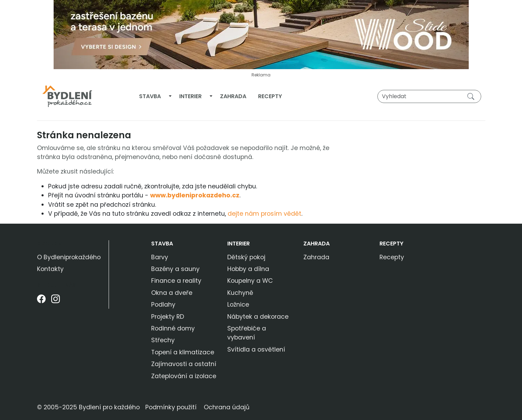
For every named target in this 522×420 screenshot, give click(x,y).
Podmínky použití (171, 407)
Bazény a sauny (175, 269)
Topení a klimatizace (183, 352)
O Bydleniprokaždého (69, 257)
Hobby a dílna (248, 269)
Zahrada (233, 96)
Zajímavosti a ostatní (184, 364)
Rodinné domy (173, 328)
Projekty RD (168, 317)
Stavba (150, 96)
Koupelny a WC (250, 281)
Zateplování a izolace (184, 376)
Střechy (163, 340)
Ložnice (238, 305)
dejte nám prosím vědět (264, 214)
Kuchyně (240, 293)
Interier (190, 96)
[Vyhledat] (429, 96)
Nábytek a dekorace (258, 317)
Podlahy (163, 305)
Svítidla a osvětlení (256, 349)
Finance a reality (176, 281)
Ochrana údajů (227, 407)
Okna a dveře (172, 293)
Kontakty (50, 269)
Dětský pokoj (246, 257)
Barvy (160, 257)
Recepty (270, 96)
